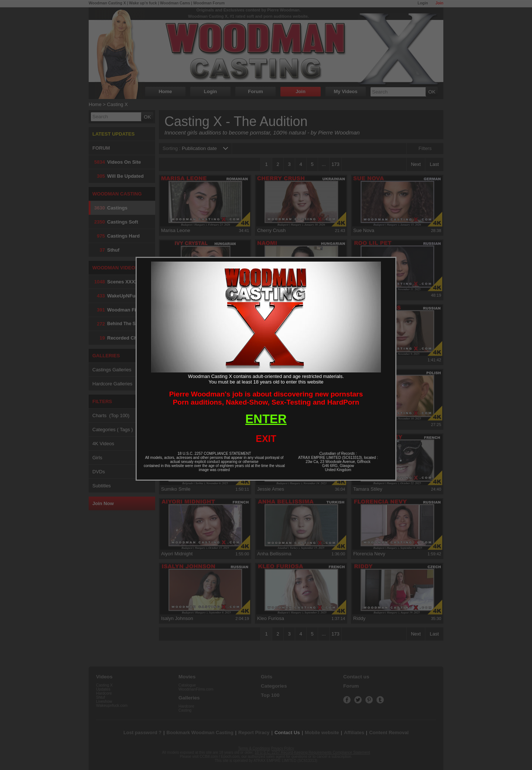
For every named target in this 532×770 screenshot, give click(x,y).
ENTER (266, 419)
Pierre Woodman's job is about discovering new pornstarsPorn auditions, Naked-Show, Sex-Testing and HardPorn (266, 398)
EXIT (266, 439)
